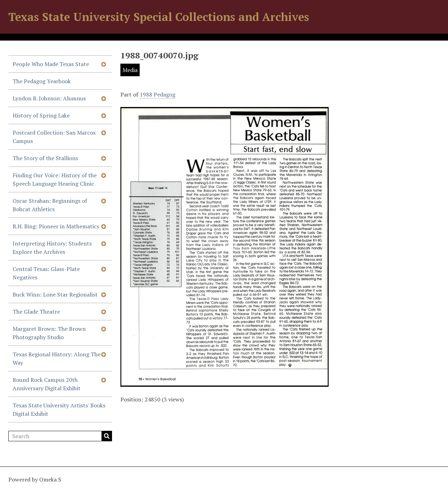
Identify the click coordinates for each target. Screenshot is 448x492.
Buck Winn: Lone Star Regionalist (55, 294)
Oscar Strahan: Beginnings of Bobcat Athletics (50, 205)
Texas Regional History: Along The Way (57, 358)
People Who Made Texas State (51, 64)
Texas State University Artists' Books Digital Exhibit (59, 409)
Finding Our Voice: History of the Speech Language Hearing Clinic (55, 179)
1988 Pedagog (157, 94)
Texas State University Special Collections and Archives (159, 17)
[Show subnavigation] (104, 64)
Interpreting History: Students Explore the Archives (52, 248)
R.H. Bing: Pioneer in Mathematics (56, 226)
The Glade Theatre (36, 312)
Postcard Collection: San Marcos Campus (54, 137)
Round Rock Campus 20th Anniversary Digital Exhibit (47, 384)
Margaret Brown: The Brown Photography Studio (49, 333)
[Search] (60, 436)
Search (107, 436)
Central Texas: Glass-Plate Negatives (46, 273)
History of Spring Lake (41, 115)
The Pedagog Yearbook (42, 81)
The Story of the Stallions (45, 158)
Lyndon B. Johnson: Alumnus (49, 98)
